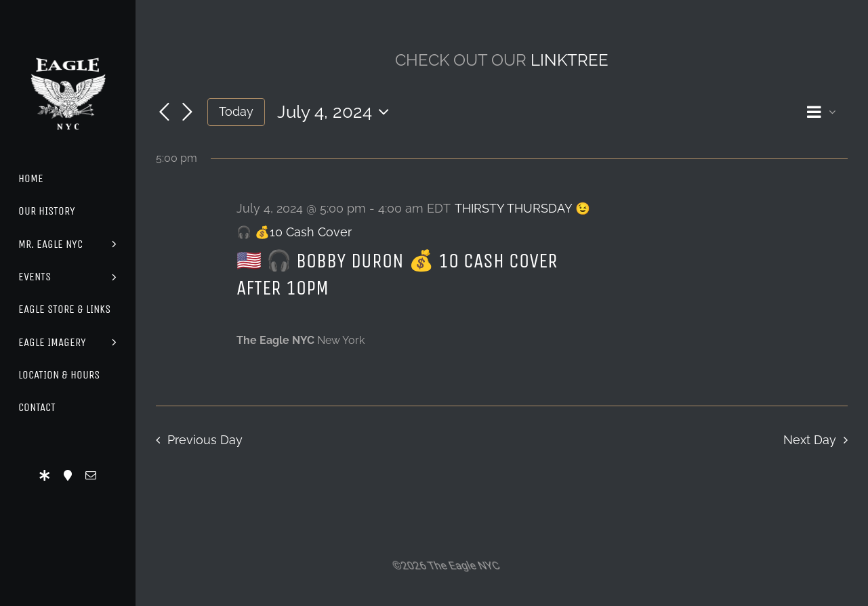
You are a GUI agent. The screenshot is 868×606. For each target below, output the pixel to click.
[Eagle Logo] (68, 46)
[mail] (91, 475)
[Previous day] (164, 113)
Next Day (810, 440)
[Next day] (187, 113)
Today (236, 111)
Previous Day (205, 440)
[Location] (68, 475)
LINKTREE (570, 60)
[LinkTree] (45, 475)
